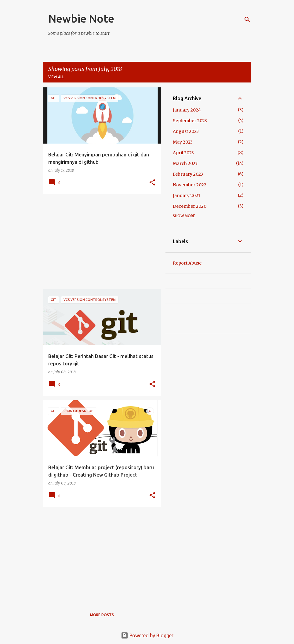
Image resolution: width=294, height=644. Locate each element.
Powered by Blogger (147, 635)
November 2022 (190, 185)
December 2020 (190, 206)
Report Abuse (187, 263)
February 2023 (188, 174)
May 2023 (183, 142)
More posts (102, 615)
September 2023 (190, 121)
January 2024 (187, 110)
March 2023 (185, 163)
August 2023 (186, 131)
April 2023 (183, 153)
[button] (152, 183)
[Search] (247, 20)
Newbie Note (81, 18)
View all (56, 77)
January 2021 (187, 196)
